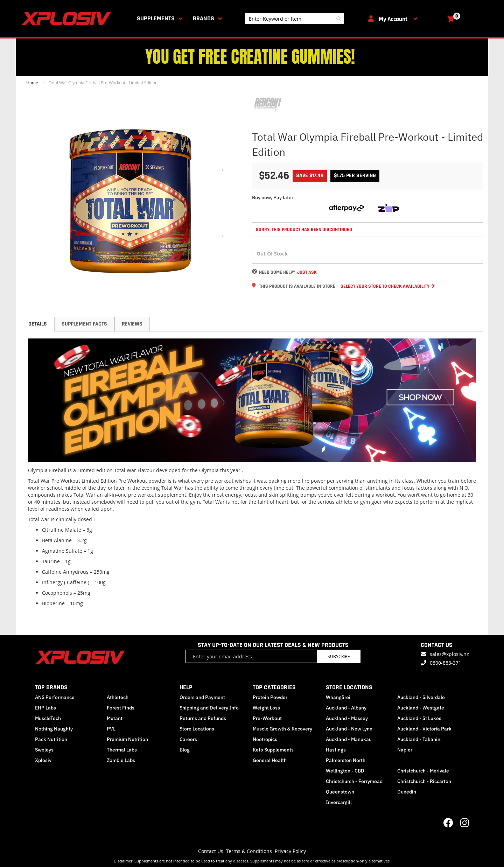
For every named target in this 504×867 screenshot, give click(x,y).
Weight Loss (266, 708)
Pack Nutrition (51, 739)
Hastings (336, 750)
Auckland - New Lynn (349, 729)
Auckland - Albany (346, 708)
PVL (111, 729)
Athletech (118, 697)
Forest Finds (121, 708)
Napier (405, 750)
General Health (270, 760)
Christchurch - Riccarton (424, 781)
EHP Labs (45, 708)
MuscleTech (48, 718)
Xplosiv (43, 760)
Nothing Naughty (54, 729)
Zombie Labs (121, 760)
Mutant (115, 718)
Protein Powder (270, 697)
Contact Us (211, 851)
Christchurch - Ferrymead (354, 781)
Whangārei (338, 697)
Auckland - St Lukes (419, 718)
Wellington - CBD (345, 771)
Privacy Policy (290, 851)
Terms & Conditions (249, 851)
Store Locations (197, 729)
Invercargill (339, 802)
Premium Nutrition (127, 739)
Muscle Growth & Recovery (282, 729)
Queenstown (340, 792)
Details (38, 324)
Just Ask (307, 272)
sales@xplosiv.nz (449, 654)
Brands (204, 18)
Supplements (156, 18)
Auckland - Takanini (419, 739)
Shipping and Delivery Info (209, 708)
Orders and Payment (202, 697)
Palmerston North (346, 760)
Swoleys (44, 750)
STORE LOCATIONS (349, 687)
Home (32, 83)
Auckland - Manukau (349, 739)
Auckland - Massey (347, 718)
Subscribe (339, 656)
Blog (185, 750)
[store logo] (68, 19)
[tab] (38, 324)
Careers (188, 739)
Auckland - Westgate (421, 708)
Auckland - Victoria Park (424, 729)
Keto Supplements (273, 750)
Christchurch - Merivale (423, 771)
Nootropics (265, 739)
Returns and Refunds (203, 718)
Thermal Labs (122, 750)
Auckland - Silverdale (421, 697)
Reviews (132, 324)
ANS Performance (55, 697)
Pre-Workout (267, 718)
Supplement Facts (84, 324)
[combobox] (295, 19)
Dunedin (407, 792)
